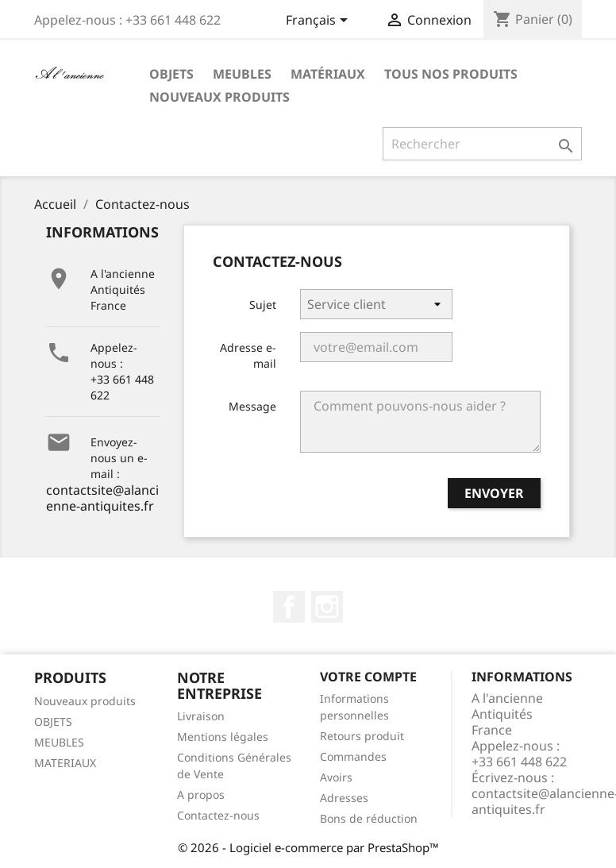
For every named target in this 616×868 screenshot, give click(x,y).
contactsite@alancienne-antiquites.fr (102, 498)
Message (252, 406)
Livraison (201, 716)
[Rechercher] (482, 144)
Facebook (289, 607)
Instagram (327, 607)
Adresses (344, 798)
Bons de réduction (369, 818)
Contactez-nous (218, 815)
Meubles (242, 74)
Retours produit (362, 736)
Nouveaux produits (219, 97)
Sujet (263, 305)
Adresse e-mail (248, 355)
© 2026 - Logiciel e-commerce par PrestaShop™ (308, 847)
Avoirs (336, 777)
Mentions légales (223, 737)
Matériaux (328, 74)
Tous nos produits (451, 74)
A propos (201, 795)
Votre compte (368, 677)
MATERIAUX (65, 763)
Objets (171, 74)
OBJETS (53, 721)
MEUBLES (59, 742)
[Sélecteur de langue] (320, 21)
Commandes (353, 756)
